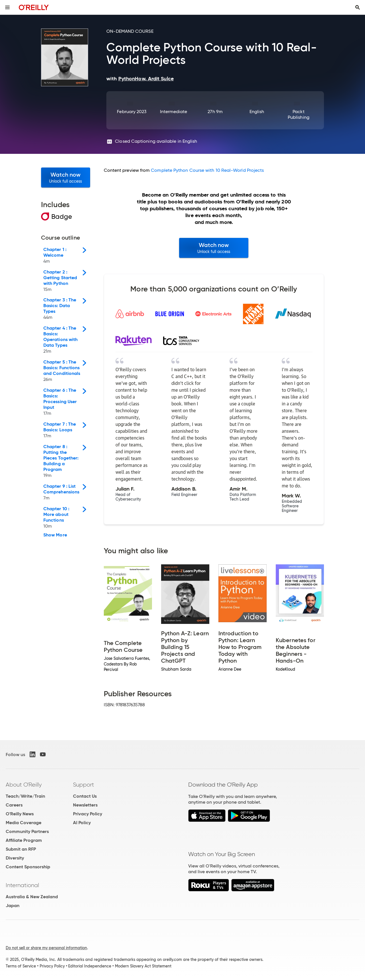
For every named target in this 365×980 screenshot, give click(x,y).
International (22, 885)
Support (84, 785)
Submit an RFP (21, 849)
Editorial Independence (90, 966)
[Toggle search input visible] (358, 7)
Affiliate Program (24, 840)
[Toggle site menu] (7, 7)
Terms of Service (21, 966)
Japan (13, 906)
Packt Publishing (299, 114)
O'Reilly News (20, 814)
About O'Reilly (24, 785)
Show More (55, 535)
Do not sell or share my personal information (46, 948)
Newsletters (85, 805)
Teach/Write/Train (25, 796)
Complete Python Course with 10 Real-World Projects (207, 170)
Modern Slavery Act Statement (143, 966)
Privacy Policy (88, 814)
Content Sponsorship (28, 867)
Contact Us (85, 796)
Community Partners (27, 831)
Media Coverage (24, 823)
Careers (14, 805)
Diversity (15, 858)
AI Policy (82, 823)
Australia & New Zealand (32, 897)
